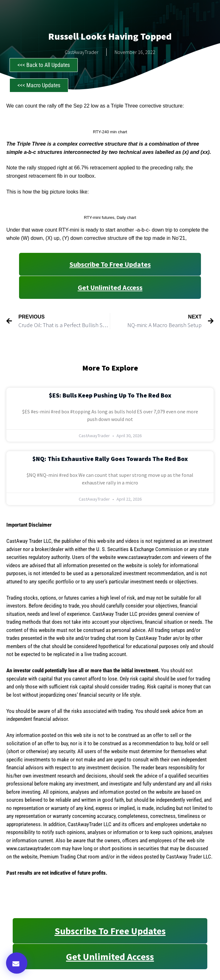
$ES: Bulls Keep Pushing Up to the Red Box (110, 395)
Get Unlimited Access (110, 287)
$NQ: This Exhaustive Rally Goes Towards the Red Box (110, 459)
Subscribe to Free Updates (110, 264)
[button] (17, 963)
